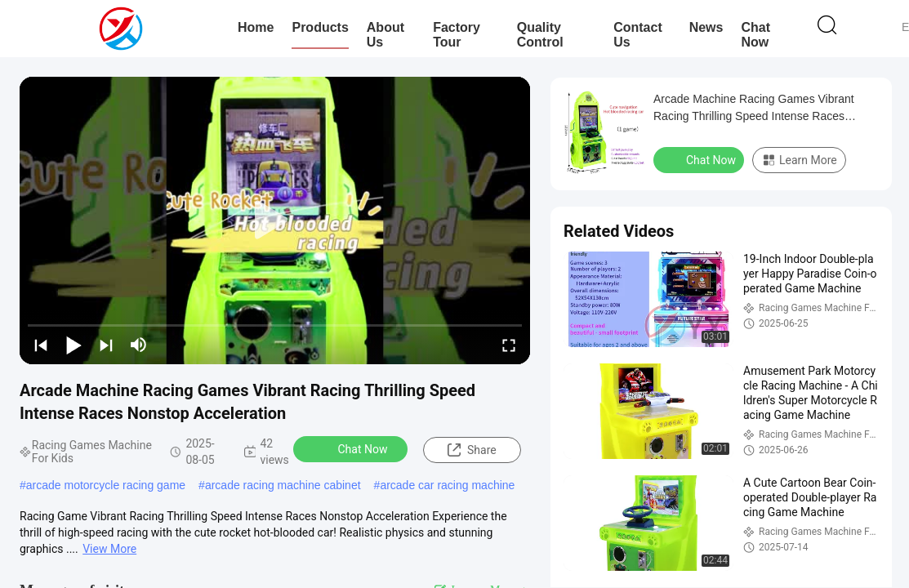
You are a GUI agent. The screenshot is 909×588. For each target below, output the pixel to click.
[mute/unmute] (139, 345)
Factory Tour (457, 35)
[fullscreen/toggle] (509, 345)
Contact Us (638, 35)
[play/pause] (74, 345)
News (706, 27)
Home (256, 27)
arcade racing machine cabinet (283, 485)
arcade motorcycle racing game (106, 485)
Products (320, 27)
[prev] (41, 345)
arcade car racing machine (447, 485)
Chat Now (755, 35)
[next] (106, 345)
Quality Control (540, 35)
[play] (275, 220)
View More (109, 549)
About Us (385, 35)
